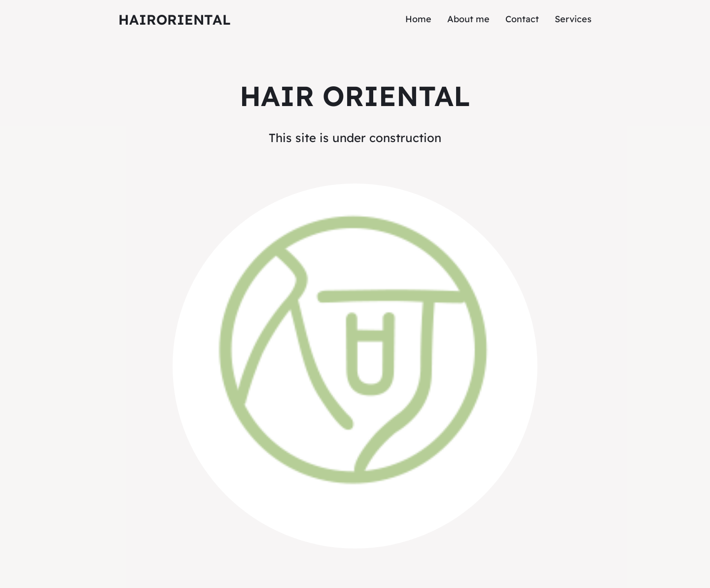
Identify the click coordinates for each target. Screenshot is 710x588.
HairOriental (175, 19)
